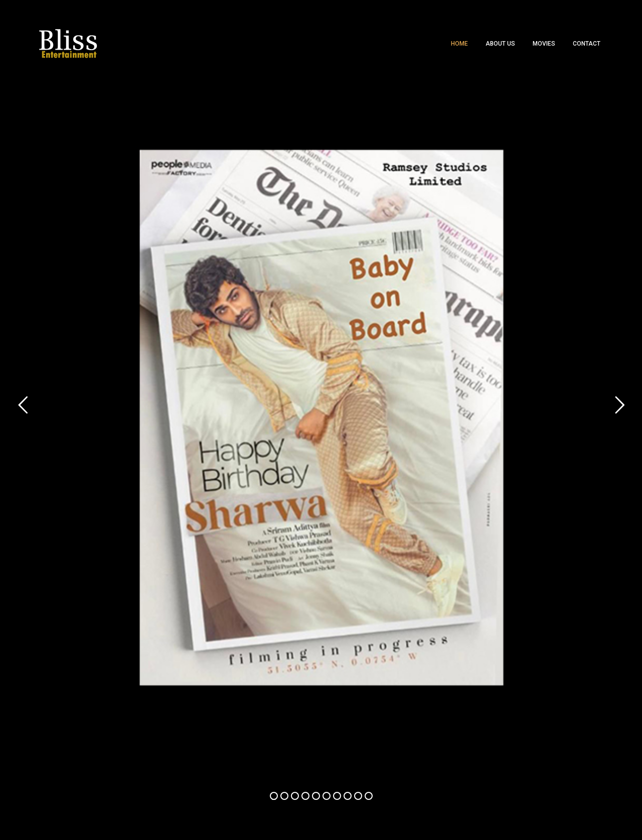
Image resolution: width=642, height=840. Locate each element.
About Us (500, 44)
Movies (544, 44)
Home (459, 44)
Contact (587, 44)
